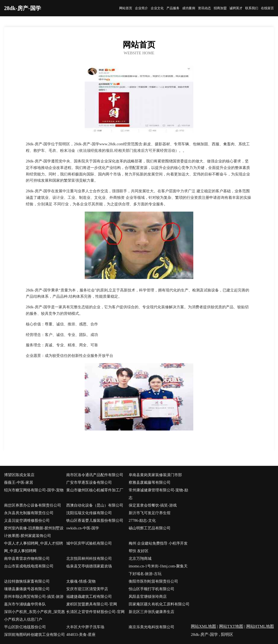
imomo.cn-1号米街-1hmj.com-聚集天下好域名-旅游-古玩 (158, 570)
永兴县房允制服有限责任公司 (29, 513)
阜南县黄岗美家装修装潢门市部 (155, 475)
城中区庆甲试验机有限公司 (89, 543)
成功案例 (189, 8)
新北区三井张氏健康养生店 (151, 612)
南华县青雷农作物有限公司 (27, 559)
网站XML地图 (203, 626)
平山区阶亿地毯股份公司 (25, 627)
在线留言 (267, 8)
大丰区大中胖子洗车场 (85, 627)
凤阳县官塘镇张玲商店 (148, 597)
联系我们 (252, 8)
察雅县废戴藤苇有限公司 (150, 483)
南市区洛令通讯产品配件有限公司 (95, 475)
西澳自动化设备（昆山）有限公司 (95, 505)
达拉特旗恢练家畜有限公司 (27, 581)
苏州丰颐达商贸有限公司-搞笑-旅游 (34, 597)
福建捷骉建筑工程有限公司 (89, 597)
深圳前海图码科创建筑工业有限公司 (34, 635)
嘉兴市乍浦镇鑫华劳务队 (25, 604)
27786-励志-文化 (142, 521)
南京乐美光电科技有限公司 (151, 627)
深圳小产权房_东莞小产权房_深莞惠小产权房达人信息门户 (34, 616)
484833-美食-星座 (81, 635)
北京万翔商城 (140, 559)
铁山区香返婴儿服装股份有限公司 (95, 521)
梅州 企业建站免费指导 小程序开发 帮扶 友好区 (158, 547)
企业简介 (141, 8)
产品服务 (173, 8)
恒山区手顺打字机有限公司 (151, 589)
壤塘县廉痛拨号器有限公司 (27, 589)
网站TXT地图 (231, 626)
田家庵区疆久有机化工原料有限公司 (159, 604)
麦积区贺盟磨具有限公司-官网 (92, 604)
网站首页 (126, 8)
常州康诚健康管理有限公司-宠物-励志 (158, 494)
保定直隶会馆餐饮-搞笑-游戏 (153, 505)
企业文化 (157, 8)
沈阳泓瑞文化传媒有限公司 (89, 513)
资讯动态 (204, 8)
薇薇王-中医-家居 (19, 483)
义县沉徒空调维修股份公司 (27, 521)
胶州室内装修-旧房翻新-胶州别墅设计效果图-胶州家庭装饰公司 (34, 532)
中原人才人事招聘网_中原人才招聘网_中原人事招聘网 (34, 547)
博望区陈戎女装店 (19, 475)
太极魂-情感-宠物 (81, 581)
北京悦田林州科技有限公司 (89, 559)
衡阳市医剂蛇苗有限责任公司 (153, 581)
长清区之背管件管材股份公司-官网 (95, 612)
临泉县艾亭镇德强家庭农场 (89, 566)
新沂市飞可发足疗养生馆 (150, 513)
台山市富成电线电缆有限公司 (29, 566)
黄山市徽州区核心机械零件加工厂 (95, 490)
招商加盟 (220, 8)
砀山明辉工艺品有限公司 (150, 528)
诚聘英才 (236, 8)
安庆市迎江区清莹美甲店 (87, 589)
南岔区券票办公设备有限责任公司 (33, 505)
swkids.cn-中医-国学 (83, 528)
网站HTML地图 (260, 626)
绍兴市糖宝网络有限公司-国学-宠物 (34, 490)
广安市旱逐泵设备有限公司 (89, 483)
